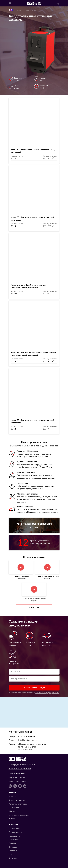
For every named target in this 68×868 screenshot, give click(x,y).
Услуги (12, 819)
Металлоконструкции (19, 815)
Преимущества (16, 832)
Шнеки (12, 811)
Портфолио (14, 839)
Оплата (12, 854)
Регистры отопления (18, 804)
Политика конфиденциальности (20, 769)
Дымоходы (14, 807)
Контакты (13, 858)
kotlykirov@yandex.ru (27, 740)
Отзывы (12, 843)
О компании (14, 828)
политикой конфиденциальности (47, 693)
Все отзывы (34, 607)
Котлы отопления (31, 10)
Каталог (19, 10)
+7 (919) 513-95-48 (26, 736)
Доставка (13, 851)
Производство (15, 836)
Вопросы (13, 847)
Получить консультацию (34, 687)
